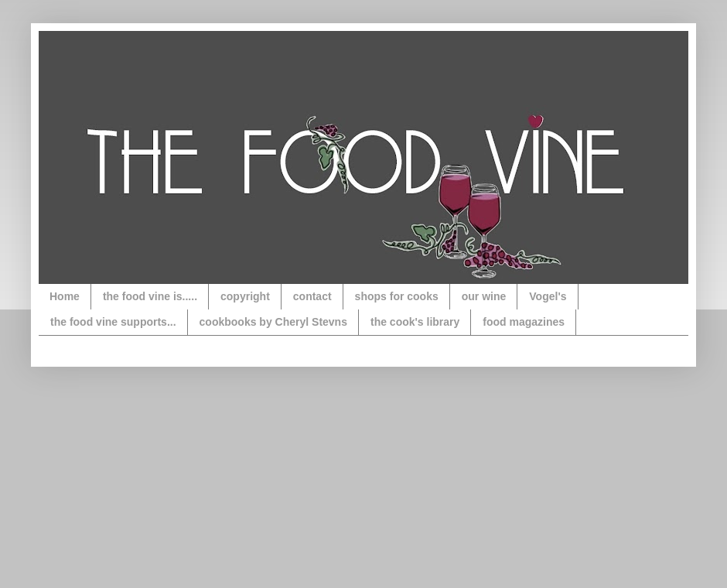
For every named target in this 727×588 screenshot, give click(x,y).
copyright (245, 296)
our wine (484, 296)
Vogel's (548, 296)
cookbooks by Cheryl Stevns (273, 322)
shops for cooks (397, 296)
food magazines (524, 322)
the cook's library (415, 322)
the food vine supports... (113, 322)
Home (65, 296)
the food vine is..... (150, 296)
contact (312, 296)
